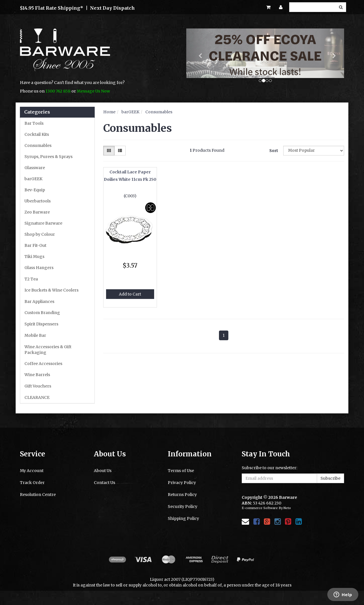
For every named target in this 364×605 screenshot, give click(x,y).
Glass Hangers (39, 268)
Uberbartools (38, 201)
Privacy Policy (182, 483)
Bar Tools (34, 123)
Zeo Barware (37, 212)
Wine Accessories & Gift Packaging (48, 350)
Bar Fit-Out (35, 245)
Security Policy (183, 506)
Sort (274, 151)
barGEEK (33, 179)
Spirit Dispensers (41, 324)
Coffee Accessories (43, 364)
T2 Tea (31, 279)
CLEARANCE (37, 397)
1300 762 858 (58, 91)
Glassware (35, 168)
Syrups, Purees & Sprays (48, 157)
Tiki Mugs (34, 257)
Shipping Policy (183, 518)
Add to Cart (130, 294)
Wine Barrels (37, 375)
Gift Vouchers (38, 386)
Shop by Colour (40, 234)
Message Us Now (93, 91)
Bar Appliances (39, 302)
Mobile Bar (35, 335)
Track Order (32, 483)
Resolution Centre (38, 495)
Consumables (38, 145)
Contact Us (105, 483)
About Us (103, 471)
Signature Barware (43, 223)
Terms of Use (181, 471)
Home (109, 112)
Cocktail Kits (37, 134)
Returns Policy (182, 495)
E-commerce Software (260, 508)
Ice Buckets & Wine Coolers (51, 290)
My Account (32, 471)
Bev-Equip (35, 190)
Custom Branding (42, 313)
